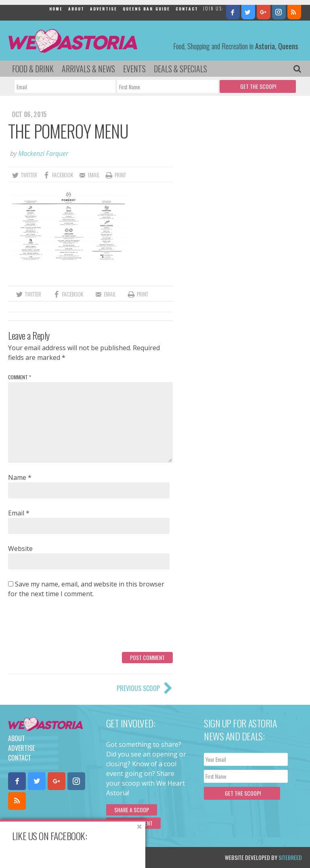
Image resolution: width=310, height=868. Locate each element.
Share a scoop (132, 810)
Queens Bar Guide (146, 9)
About (76, 9)
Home (56, 9)
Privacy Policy (90, 857)
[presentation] (69, 628)
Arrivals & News (88, 69)
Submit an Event (133, 823)
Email (19, 513)
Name (20, 477)
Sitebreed (290, 857)
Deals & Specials (180, 69)
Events (134, 69)
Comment (20, 377)
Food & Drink (33, 69)
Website (20, 549)
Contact (187, 9)
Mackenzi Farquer (43, 153)
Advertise (104, 9)
